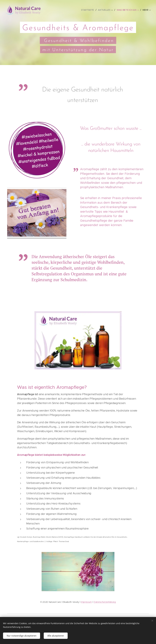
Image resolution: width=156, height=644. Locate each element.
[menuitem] (89, 10)
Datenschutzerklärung (105, 602)
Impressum (86, 602)
